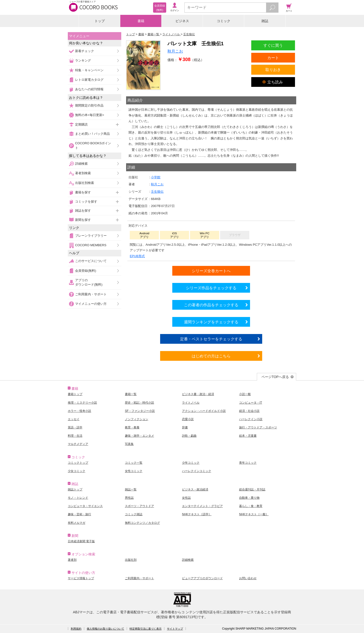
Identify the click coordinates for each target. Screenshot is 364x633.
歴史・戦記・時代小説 (139, 403)
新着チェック (85, 51)
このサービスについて (91, 261)
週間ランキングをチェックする (211, 322)
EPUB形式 (137, 256)
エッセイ (74, 419)
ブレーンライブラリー (91, 236)
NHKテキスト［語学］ (197, 514)
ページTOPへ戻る (275, 377)
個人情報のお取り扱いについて (105, 629)
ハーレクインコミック (197, 471)
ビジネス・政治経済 (195, 489)
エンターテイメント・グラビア (202, 506)
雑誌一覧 (131, 489)
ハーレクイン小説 (251, 419)
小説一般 (245, 394)
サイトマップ (175, 629)
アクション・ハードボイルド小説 (204, 411)
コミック (224, 21)
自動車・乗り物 (249, 498)
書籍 (141, 21)
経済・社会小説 (249, 411)
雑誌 (265, 21)
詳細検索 (81, 164)
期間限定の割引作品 (89, 105)
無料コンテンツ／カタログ (142, 523)
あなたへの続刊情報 (89, 89)
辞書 (185, 427)
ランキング (83, 60)
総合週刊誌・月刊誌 (252, 489)
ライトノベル (191, 403)
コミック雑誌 (134, 514)
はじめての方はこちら (211, 356)
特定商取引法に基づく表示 (146, 629)
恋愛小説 (188, 419)
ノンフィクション (137, 419)
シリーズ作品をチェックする (211, 288)
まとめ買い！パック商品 (92, 134)
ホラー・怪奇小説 (79, 411)
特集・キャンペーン (89, 70)
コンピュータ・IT (251, 403)
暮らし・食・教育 (251, 506)
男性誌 (129, 498)
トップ (100, 21)
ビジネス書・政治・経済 (198, 394)
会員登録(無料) (86, 271)
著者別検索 (83, 173)
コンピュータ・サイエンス (85, 506)
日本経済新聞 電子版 (81, 541)
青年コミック (248, 463)
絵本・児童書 (248, 436)
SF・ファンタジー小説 (140, 411)
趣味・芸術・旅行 (79, 514)
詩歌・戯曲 (189, 436)
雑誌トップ (75, 489)
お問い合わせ (248, 578)
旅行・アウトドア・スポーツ (258, 427)
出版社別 (131, 560)
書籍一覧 (131, 394)
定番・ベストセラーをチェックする (211, 339)
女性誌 (186, 498)
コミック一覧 (134, 463)
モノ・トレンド (78, 498)
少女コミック (77, 471)
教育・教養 (132, 427)
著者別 (72, 560)
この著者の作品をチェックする (211, 305)
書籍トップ (75, 394)
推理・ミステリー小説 (82, 403)
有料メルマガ (77, 523)
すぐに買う (273, 45)
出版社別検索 (85, 183)
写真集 (129, 444)
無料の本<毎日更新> (90, 115)
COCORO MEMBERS (91, 245)
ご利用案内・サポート (91, 294)
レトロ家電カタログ (89, 80)
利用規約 (76, 629)
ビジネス (182, 21)
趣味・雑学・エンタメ (139, 436)
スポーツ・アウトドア (139, 506)
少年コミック (191, 463)
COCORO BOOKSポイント (93, 145)
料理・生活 (75, 436)
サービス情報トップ (81, 578)
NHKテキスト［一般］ (254, 514)
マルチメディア (78, 444)
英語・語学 (75, 427)
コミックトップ (78, 463)
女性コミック (134, 471)
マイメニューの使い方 (91, 304)
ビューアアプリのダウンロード (202, 578)
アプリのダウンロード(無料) (89, 282)
